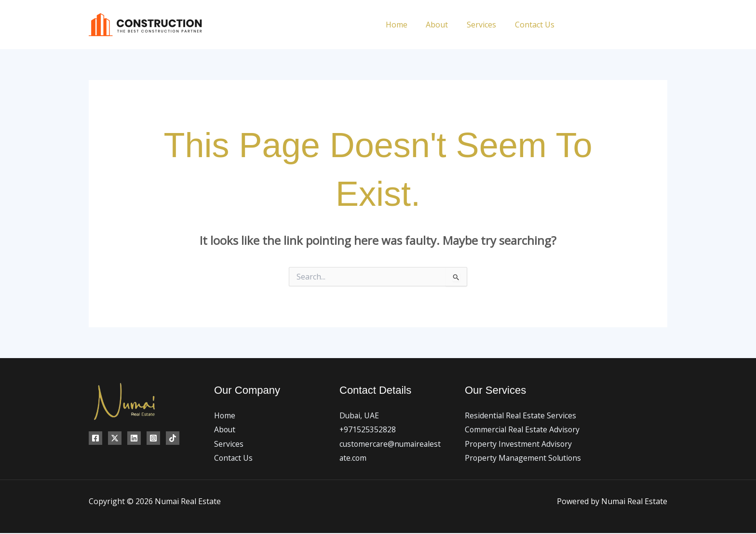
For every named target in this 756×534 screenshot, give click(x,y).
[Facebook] (577, 25)
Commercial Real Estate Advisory (523, 430)
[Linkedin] (642, 25)
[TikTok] (664, 25)
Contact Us (536, 25)
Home (408, 25)
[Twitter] (599, 25)
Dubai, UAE (360, 415)
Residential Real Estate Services (521, 415)
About (445, 25)
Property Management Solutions (524, 458)
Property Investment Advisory (519, 444)
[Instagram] (620, 25)
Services (486, 25)
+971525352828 (368, 430)
